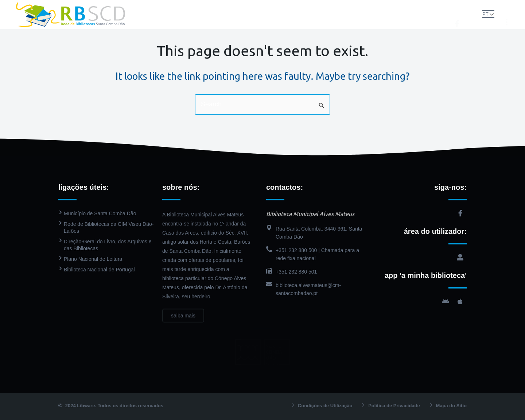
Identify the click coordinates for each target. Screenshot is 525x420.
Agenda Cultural (359, 7)
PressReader (309, 7)
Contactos (262, 22)
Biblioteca (226, 7)
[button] (473, 14)
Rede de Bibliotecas (171, 7)
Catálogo (267, 7)
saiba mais (183, 321)
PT (485, 14)
